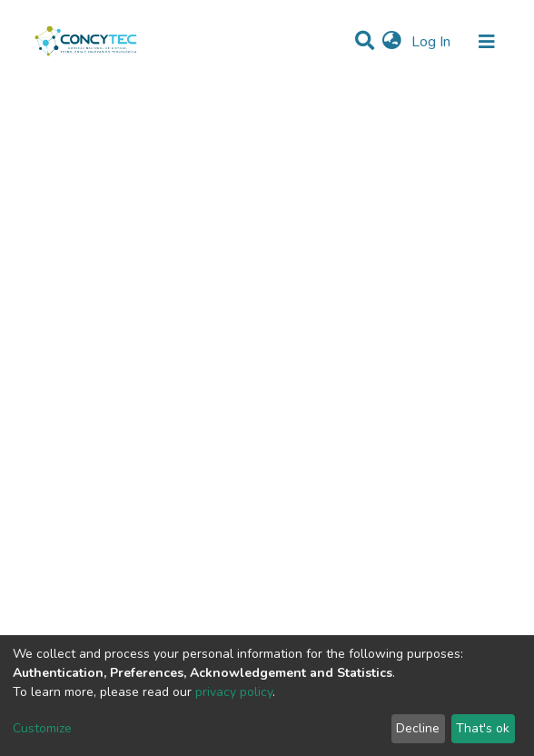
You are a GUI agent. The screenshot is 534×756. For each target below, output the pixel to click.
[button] (392, 42)
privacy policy (234, 692)
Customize (42, 728)
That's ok (483, 728)
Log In (433, 42)
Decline (418, 728)
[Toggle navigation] (487, 42)
